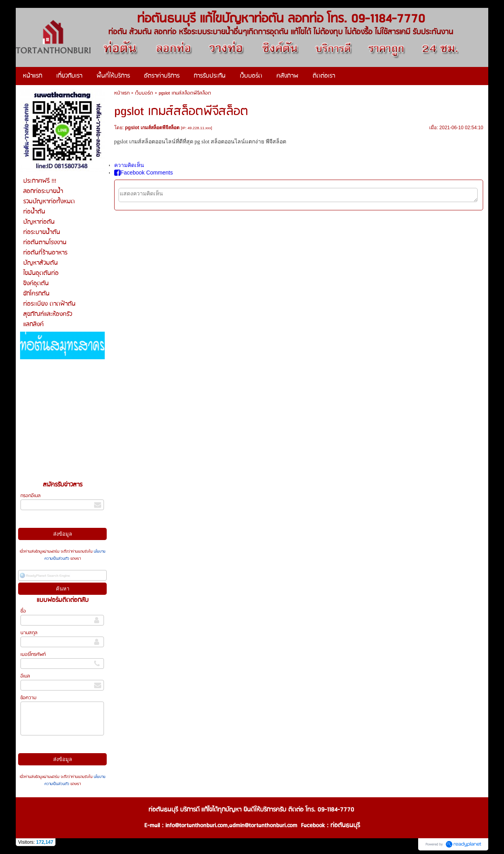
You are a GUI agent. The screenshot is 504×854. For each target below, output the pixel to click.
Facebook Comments (144, 173)
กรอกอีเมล (31, 496)
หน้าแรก (122, 93)
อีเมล (25, 676)
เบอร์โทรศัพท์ (33, 654)
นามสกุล (29, 633)
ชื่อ (23, 611)
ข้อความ (28, 698)
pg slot (202, 142)
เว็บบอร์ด (144, 93)
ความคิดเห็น (129, 165)
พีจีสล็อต (276, 142)
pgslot (121, 142)
